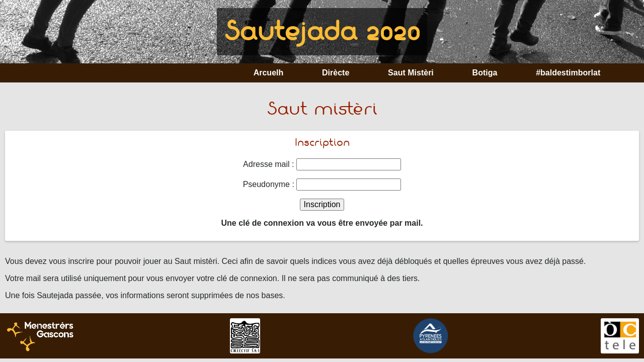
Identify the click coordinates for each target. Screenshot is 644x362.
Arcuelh (269, 73)
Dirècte (336, 73)
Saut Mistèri (411, 73)
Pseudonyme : (269, 184)
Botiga (485, 73)
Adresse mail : (268, 164)
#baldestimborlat (568, 73)
